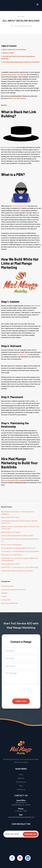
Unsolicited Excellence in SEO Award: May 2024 (17, 571)
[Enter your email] (21, 834)
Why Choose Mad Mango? (10, 603)
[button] (38, 5)
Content (4, 596)
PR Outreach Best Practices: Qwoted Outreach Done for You (20, 540)
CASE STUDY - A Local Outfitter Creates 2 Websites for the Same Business (20, 559)
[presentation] (21, 693)
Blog (16, 26)
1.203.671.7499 (21, 811)
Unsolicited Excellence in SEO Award (13, 590)
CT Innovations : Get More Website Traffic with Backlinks (20, 551)
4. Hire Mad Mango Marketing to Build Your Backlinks (20, 62)
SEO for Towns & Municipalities (11, 545)
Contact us (21, 789)
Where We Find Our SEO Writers (12, 555)
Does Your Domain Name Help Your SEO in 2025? (17, 536)
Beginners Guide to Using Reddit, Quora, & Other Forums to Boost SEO (20, 528)
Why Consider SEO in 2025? (10, 564)
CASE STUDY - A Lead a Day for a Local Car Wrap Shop (20, 567)
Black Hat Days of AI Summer (11, 532)
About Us (21, 778)
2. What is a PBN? (8, 53)
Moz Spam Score (22, 354)
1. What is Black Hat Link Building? (14, 49)
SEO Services (21, 782)
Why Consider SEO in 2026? (10, 517)
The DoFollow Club (7, 586)
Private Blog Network (20, 206)
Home (12, 26)
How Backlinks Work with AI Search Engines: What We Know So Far (19, 522)
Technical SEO (6, 600)
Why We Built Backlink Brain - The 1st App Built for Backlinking (18, 513)
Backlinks (4, 593)
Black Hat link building (8, 147)
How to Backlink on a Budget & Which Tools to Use (18, 548)
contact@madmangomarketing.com (21, 817)
